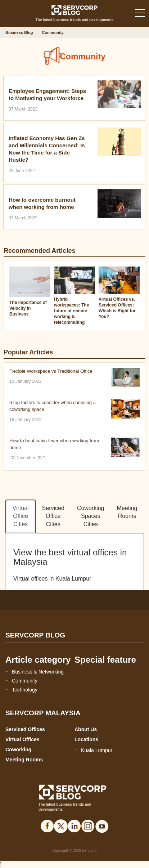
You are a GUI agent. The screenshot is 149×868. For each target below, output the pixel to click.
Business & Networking (38, 672)
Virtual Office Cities (21, 516)
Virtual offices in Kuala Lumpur (52, 579)
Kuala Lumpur (97, 750)
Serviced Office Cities (53, 516)
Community (25, 681)
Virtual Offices (22, 739)
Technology (25, 690)
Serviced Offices (25, 729)
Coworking (18, 750)
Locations (86, 739)
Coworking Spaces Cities (91, 516)
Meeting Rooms (127, 512)
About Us (86, 729)
